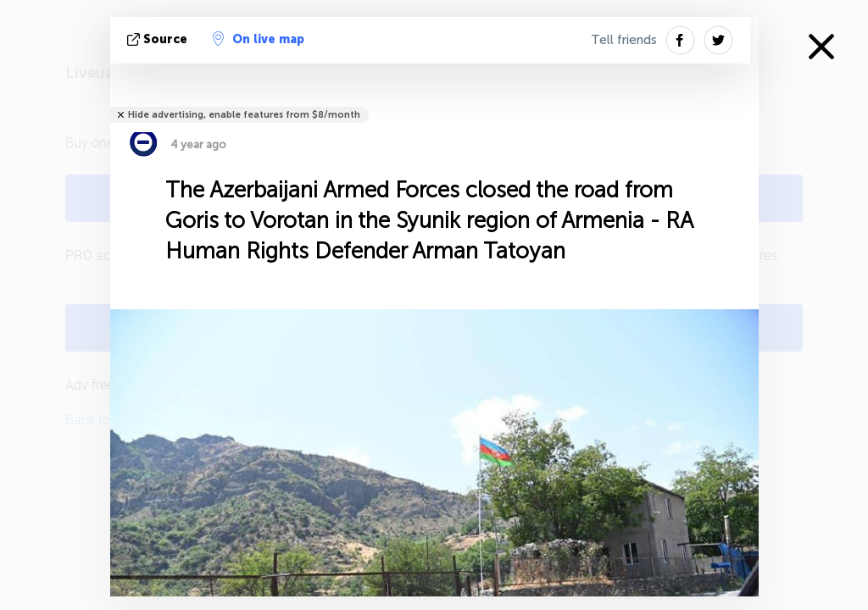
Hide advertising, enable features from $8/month (244, 115)
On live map (259, 39)
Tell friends (624, 40)
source (159, 39)
